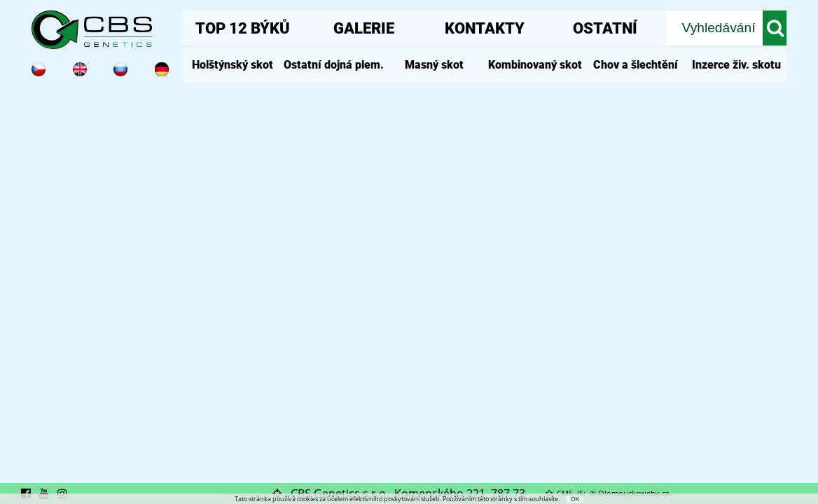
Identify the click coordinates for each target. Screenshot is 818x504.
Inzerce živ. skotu (736, 65)
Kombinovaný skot (535, 65)
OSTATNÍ (605, 28)
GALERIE (364, 28)
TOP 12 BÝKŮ (243, 28)
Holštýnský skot (233, 65)
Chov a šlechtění (636, 65)
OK (575, 499)
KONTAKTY (485, 28)
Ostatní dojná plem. (334, 65)
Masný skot (434, 65)
